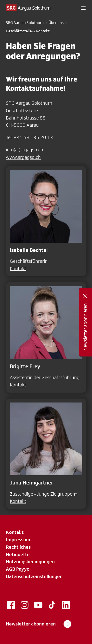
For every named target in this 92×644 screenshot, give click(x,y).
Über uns (56, 23)
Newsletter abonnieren (39, 624)
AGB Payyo (18, 569)
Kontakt (18, 268)
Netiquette (18, 554)
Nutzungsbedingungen (30, 562)
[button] (83, 8)
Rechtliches (18, 547)
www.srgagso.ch (23, 157)
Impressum (18, 540)
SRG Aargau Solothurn (25, 23)
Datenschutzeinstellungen (34, 576)
